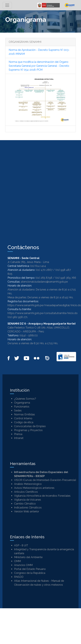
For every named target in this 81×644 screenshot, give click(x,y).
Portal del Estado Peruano (30, 569)
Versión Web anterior (27, 511)
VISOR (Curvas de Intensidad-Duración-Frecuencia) (45, 480)
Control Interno (23, 418)
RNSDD (19, 577)
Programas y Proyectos (28, 430)
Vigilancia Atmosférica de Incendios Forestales (42, 496)
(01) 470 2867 (44, 270)
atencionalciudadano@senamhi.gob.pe (44, 282)
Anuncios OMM (23, 565)
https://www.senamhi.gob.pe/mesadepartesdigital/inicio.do (44, 305)
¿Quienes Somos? (25, 399)
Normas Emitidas (25, 414)
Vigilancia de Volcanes (28, 500)
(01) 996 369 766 (66, 278)
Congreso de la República (30, 573)
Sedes (18, 411)
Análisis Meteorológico (28, 484)
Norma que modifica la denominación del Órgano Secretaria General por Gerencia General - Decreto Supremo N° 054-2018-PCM (39, 66)
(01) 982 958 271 (18, 317)
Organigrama (22, 403)
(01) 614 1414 (38, 266)
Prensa (18, 434)
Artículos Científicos (26, 492)
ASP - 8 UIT (21, 545)
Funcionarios (22, 407)
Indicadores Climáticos (28, 508)
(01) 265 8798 (44, 278)
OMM (17, 561)
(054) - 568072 (29, 335)
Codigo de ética (24, 422)
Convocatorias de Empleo (30, 426)
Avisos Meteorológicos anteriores (34, 488)
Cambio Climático (25, 504)
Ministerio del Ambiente (28, 557)
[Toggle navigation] (7, 5)
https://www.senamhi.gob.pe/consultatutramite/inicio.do (43, 313)
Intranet (19, 438)
